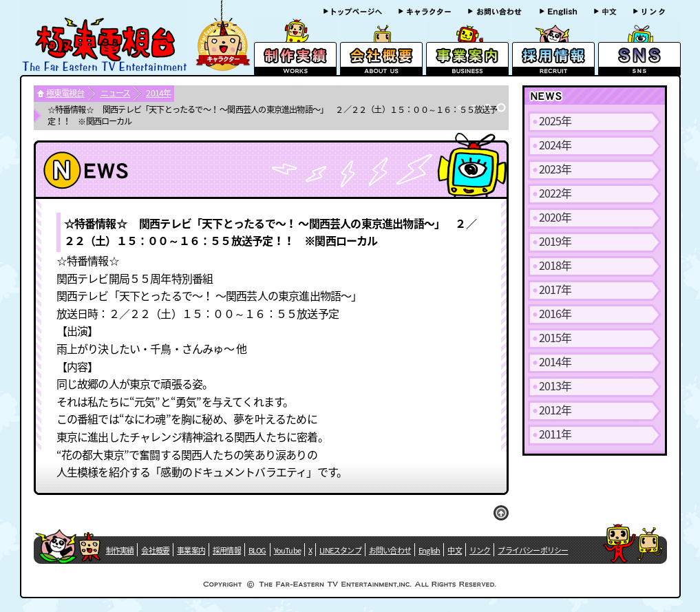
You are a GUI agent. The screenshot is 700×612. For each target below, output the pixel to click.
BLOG (257, 550)
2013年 (555, 386)
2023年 (555, 169)
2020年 (555, 217)
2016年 (555, 313)
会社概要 (155, 550)
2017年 (555, 289)
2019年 (555, 241)
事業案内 (191, 550)
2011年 (555, 434)
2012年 (555, 410)
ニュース (116, 93)
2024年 (555, 145)
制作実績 (120, 550)
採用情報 (227, 550)
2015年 (555, 337)
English (429, 550)
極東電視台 (65, 93)
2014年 (158, 93)
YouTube (287, 550)
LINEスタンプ (340, 550)
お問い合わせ (390, 550)
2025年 (555, 120)
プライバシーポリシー (533, 550)
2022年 (555, 193)
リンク (480, 550)
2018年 (555, 265)
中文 (454, 550)
